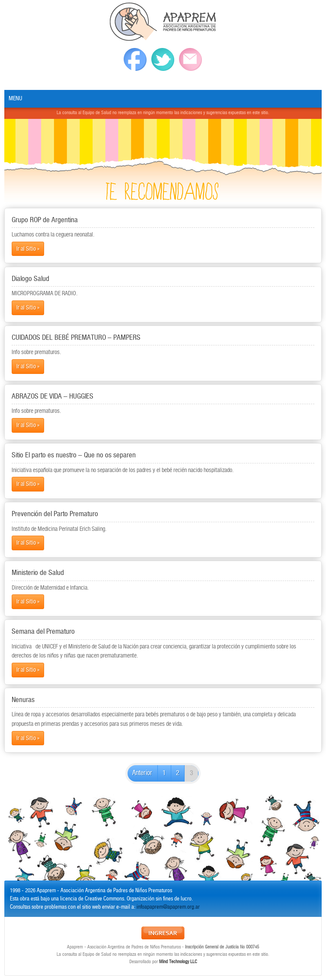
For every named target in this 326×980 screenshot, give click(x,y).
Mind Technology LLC (178, 962)
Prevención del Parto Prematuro (55, 514)
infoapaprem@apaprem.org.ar (168, 907)
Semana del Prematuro (43, 632)
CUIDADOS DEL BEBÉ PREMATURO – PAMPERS (76, 338)
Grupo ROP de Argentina (45, 220)
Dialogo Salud (30, 279)
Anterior (142, 773)
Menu (15, 99)
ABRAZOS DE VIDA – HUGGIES (53, 396)
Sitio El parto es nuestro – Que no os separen (74, 455)
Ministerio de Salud (38, 573)
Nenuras (23, 700)
